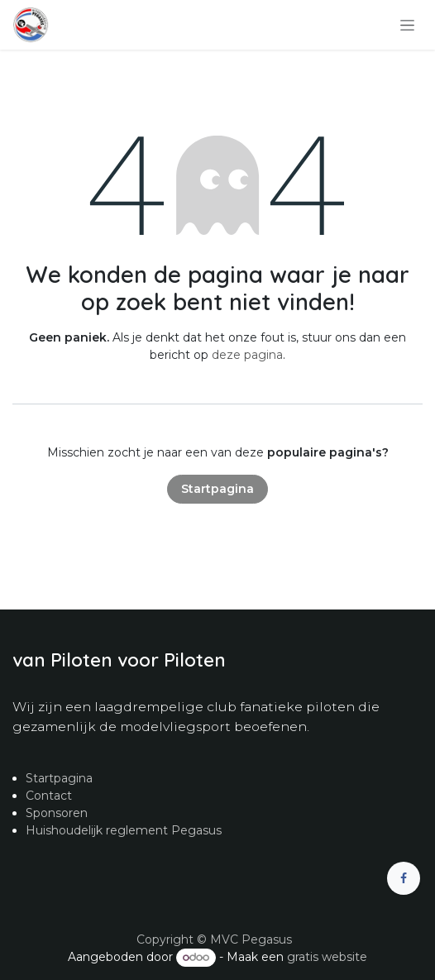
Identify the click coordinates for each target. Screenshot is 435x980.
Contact (49, 796)
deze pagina (247, 355)
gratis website (327, 957)
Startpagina (217, 489)
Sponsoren (57, 813)
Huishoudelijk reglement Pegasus (124, 830)
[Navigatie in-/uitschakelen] (407, 25)
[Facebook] (404, 878)
